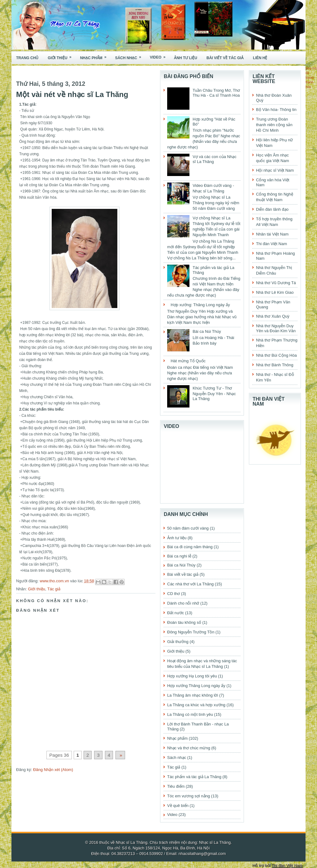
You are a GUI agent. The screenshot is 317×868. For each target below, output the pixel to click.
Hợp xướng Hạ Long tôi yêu (192, 676)
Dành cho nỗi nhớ (183, 603)
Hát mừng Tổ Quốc (188, 361)
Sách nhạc (130, 56)
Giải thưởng (178, 642)
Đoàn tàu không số (184, 622)
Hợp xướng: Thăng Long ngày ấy (200, 305)
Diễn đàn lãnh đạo (272, 209)
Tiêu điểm (176, 786)
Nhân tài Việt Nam (272, 234)
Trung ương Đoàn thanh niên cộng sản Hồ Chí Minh (274, 125)
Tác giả (54, 589)
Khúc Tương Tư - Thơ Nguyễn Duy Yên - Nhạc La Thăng (214, 393)
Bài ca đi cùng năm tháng (190, 547)
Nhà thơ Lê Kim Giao (275, 292)
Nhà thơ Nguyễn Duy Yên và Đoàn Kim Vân (276, 328)
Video (160, 56)
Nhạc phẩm (95, 56)
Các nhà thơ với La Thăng (190, 584)
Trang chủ (27, 58)
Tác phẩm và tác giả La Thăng (194, 777)
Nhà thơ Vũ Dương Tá (276, 283)
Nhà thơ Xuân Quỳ (273, 316)
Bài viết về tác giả (225, 58)
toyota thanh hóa (310, 82)
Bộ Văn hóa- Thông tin (276, 110)
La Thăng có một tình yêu (190, 714)
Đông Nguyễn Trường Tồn (191, 632)
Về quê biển (178, 806)
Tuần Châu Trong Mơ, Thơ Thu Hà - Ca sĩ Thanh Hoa (216, 93)
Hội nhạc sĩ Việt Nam (275, 170)
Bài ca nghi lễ (179, 556)
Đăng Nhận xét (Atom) (53, 770)
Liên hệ (260, 58)
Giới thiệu (61, 56)
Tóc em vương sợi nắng (189, 796)
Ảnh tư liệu (186, 58)
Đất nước (176, 613)
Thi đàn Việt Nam (271, 244)
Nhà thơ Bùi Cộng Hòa (276, 355)
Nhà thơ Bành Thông (275, 365)
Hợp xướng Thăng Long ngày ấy (196, 686)
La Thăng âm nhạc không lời (193, 695)
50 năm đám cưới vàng (188, 528)
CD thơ (174, 594)
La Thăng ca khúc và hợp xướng (196, 705)
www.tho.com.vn (55, 581)
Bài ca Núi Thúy (207, 331)
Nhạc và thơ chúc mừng (189, 748)
